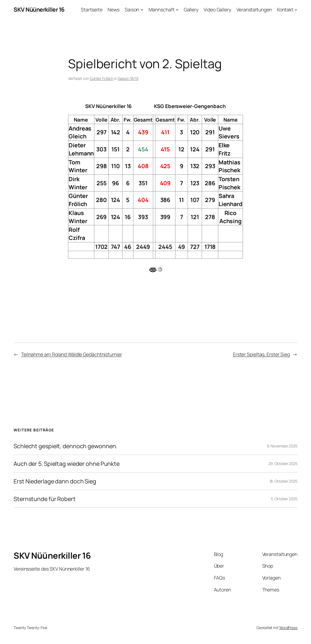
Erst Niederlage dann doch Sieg (55, 481)
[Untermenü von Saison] (142, 10)
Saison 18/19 (128, 78)
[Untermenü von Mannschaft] (177, 10)
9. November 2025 (282, 446)
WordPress (288, 628)
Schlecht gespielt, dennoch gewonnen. (65, 446)
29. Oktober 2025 (283, 464)
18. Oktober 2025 (283, 481)
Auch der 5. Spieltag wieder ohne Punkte (67, 464)
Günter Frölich (102, 78)
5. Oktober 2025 (284, 499)
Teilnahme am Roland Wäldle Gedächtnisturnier (72, 354)
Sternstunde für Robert (45, 499)
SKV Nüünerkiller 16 (39, 9)
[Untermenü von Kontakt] (296, 10)
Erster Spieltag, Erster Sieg (261, 354)
